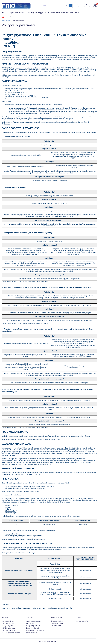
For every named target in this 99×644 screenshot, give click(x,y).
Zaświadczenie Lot (8, 621)
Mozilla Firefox (10, 511)
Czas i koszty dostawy (34, 621)
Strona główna (6, 21)
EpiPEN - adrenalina (8, 628)
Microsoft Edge (11, 513)
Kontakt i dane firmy (83, 621)
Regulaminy (30, 623)
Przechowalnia (56, 626)
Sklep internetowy (47, 641)
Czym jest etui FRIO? (9, 623)
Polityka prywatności (33, 626)
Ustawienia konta (57, 623)
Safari (7, 509)
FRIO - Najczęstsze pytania (11, 633)
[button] (70, 6)
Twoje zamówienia (57, 621)
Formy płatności (32, 633)
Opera (8, 507)
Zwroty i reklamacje (33, 628)
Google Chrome (11, 505)
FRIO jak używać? (8, 626)
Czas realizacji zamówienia (35, 630)
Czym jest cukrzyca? (8, 630)
